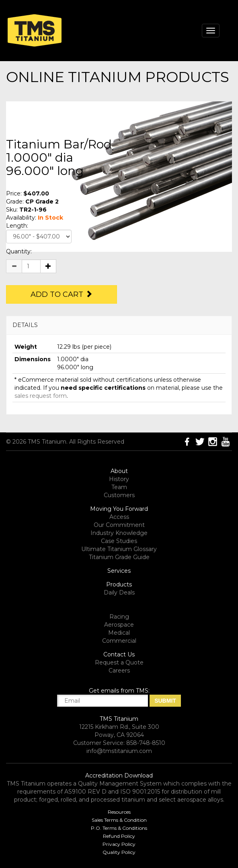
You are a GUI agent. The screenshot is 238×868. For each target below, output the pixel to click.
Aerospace (119, 625)
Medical (119, 633)
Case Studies (119, 541)
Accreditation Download (119, 775)
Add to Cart (62, 294)
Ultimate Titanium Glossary (119, 549)
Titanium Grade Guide (119, 557)
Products (119, 584)
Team (119, 487)
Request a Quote (119, 662)
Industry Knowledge (119, 533)
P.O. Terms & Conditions (119, 828)
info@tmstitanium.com (119, 751)
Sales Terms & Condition (119, 820)
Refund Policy (119, 836)
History (119, 479)
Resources (119, 812)
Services (119, 571)
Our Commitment (119, 525)
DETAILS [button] (25, 325)
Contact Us (119, 654)
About (119, 471)
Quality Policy (119, 852)
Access (119, 517)
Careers (119, 671)
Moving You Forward (119, 509)
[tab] (119, 325)
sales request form (41, 396)
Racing (119, 617)
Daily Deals (119, 592)
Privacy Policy (119, 844)
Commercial (119, 641)
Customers (119, 495)
